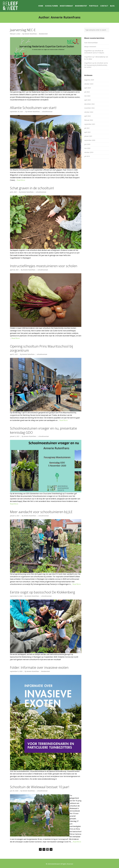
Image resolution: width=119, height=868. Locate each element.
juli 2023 (87, 92)
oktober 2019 (89, 152)
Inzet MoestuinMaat (91, 43)
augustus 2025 (89, 80)
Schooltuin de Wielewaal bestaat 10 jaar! (40, 787)
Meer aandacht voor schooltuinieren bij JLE (41, 512)
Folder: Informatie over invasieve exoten (39, 667)
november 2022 (89, 108)
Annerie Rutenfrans (31, 34)
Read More (21, 180)
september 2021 (90, 124)
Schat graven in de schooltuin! (32, 188)
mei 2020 (87, 148)
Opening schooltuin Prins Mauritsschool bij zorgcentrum (41, 348)
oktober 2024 (89, 84)
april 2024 (87, 88)
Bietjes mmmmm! (90, 47)
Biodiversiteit (43, 34)
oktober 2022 (89, 112)
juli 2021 (87, 128)
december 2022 (89, 104)
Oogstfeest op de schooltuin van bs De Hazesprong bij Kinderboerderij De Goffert (96, 65)
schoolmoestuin (47, 112)
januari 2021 (88, 136)
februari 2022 (89, 120)
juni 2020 (87, 144)
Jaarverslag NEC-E (23, 30)
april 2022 (87, 116)
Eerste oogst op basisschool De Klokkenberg (42, 592)
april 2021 (87, 132)
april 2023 (87, 100)
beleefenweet (56, 864)
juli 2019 (87, 156)
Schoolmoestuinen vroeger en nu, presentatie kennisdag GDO (43, 430)
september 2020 (90, 140)
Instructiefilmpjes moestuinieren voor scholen (44, 266)
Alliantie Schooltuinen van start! (33, 108)
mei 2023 (87, 96)
